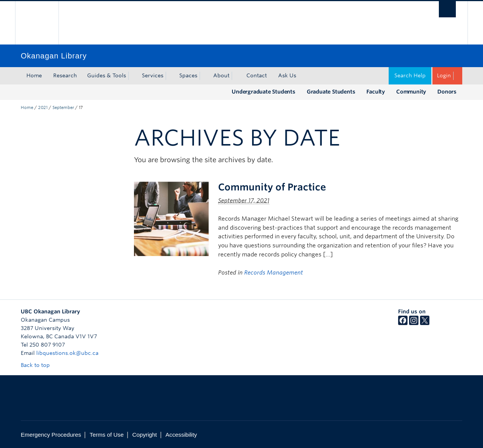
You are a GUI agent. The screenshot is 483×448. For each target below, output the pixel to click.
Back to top (39, 365)
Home (34, 75)
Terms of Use (107, 435)
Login (444, 75)
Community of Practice (272, 187)
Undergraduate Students (264, 92)
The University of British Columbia (37, 23)
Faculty (376, 92)
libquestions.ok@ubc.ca (67, 353)
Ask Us (287, 75)
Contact (257, 75)
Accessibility (181, 435)
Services (153, 75)
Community (411, 92)
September (63, 107)
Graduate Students (331, 92)
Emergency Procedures (51, 435)
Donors (447, 92)
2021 (43, 107)
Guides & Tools (107, 75)
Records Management (274, 273)
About (221, 75)
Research (65, 75)
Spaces (188, 75)
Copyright (144, 435)
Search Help (410, 75)
